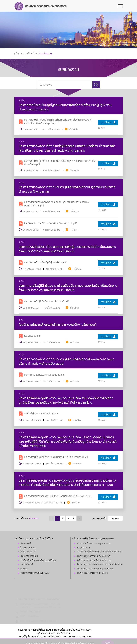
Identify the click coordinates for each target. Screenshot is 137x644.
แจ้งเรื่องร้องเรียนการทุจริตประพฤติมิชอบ (38, 560)
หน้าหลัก (18, 54)
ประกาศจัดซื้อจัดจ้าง (29, 556)
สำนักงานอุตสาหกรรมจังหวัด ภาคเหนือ (93, 556)
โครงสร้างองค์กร (28, 548)
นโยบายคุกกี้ (26, 543)
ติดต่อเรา (24, 569)
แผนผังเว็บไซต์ (27, 565)
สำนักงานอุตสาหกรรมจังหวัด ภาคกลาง (94, 560)
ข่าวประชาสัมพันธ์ (28, 552)
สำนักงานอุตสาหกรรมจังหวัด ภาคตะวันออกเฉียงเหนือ (100, 565)
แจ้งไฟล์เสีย (73, 129)
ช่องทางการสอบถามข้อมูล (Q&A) (35, 573)
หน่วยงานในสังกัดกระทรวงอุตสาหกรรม (93, 543)
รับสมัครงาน (46, 54)
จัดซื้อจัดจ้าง (31, 54)
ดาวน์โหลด (108, 122)
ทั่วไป (22, 101)
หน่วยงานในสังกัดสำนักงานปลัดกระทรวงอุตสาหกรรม (99, 552)
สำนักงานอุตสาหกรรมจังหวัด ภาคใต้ (92, 573)
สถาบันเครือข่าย (83, 548)
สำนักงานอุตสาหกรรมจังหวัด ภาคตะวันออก (95, 569)
